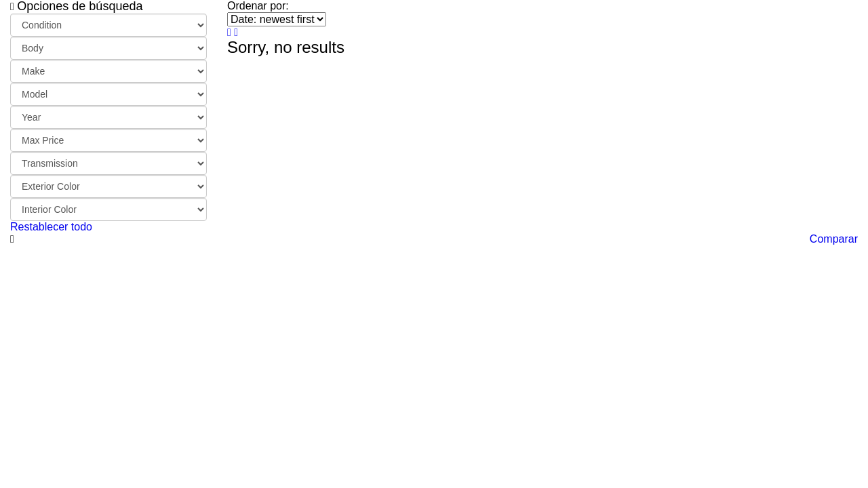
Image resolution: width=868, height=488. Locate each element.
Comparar (834, 239)
